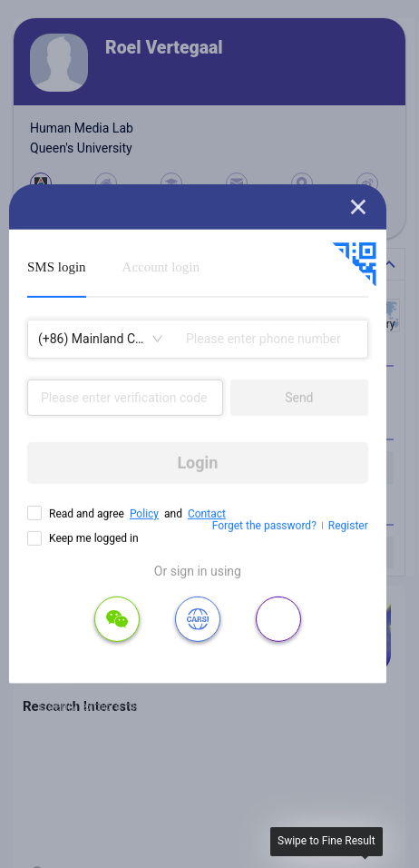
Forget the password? (264, 526)
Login (197, 463)
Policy (144, 514)
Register (348, 526)
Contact (207, 514)
